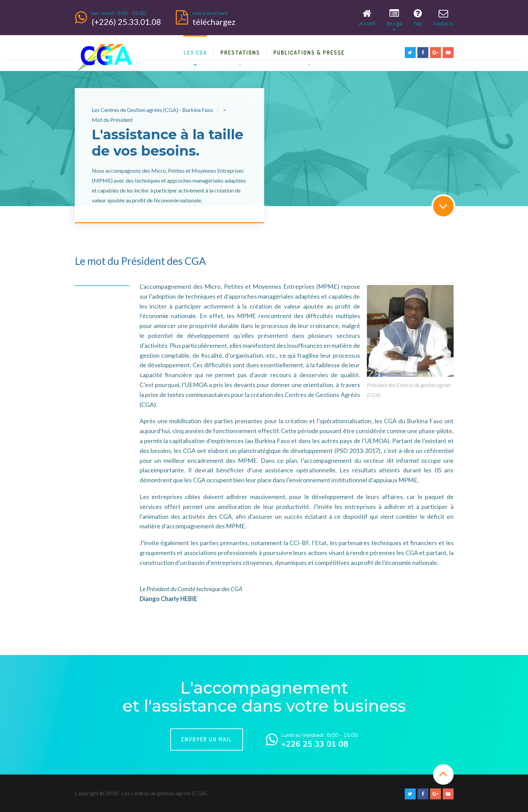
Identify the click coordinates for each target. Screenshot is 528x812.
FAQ (418, 17)
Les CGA (394, 17)
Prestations (240, 51)
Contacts (443, 17)
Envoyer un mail (207, 738)
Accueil (367, 17)
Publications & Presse (309, 51)
